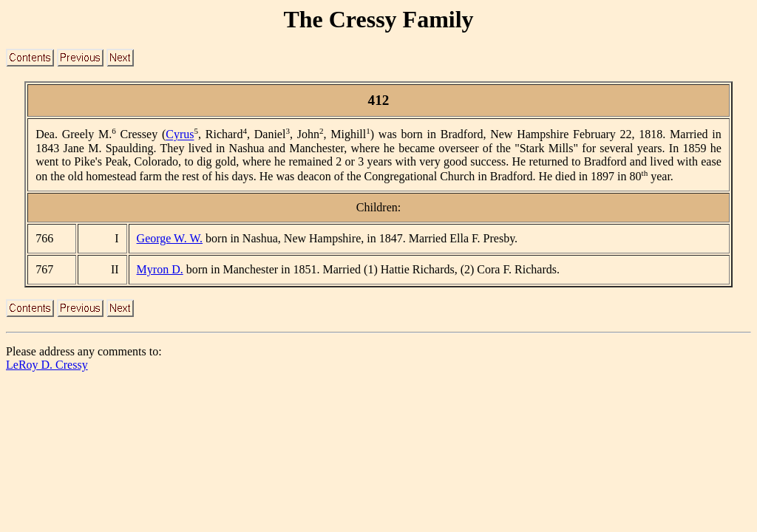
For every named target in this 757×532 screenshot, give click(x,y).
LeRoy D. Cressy (47, 365)
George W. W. (170, 238)
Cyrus (180, 135)
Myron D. (160, 269)
